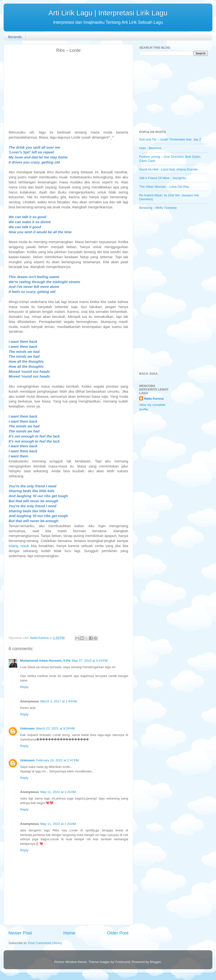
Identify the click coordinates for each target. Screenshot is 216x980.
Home (69, 933)
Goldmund (122, 962)
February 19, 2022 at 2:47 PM (57, 760)
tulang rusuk (19, 546)
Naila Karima (154, 399)
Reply (24, 687)
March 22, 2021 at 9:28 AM (55, 728)
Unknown (27, 728)
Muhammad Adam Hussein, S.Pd (45, 661)
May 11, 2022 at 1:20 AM (58, 792)
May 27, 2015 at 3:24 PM (90, 661)
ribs (47, 516)
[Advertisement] (68, 92)
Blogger (155, 962)
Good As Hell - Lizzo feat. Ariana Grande (168, 169)
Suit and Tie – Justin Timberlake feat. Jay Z (170, 139)
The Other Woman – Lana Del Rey (164, 187)
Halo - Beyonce (150, 148)
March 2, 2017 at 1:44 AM (59, 701)
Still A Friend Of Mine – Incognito (163, 178)
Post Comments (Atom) (45, 943)
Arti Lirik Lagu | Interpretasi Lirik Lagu (108, 13)
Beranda (15, 37)
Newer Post (20, 933)
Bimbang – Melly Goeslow (158, 208)
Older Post (118, 933)
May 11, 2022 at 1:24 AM (58, 824)
